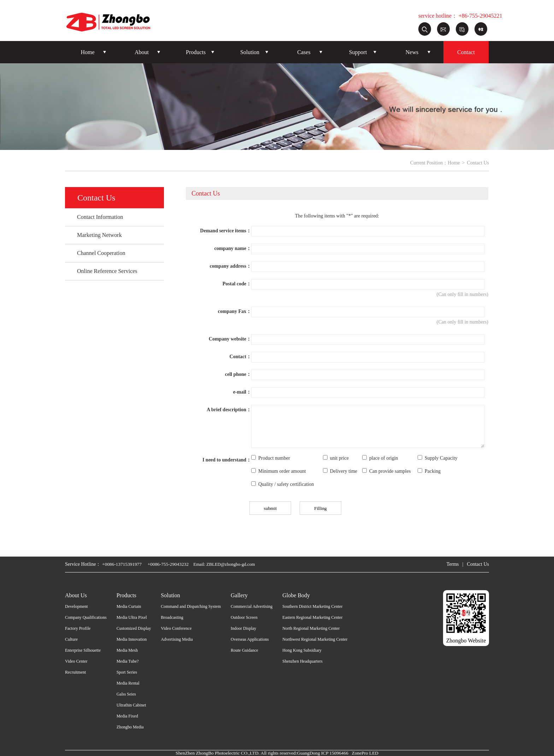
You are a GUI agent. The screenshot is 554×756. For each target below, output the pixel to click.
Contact (466, 52)
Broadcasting (172, 617)
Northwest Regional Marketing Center (315, 639)
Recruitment (75, 672)
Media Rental (128, 683)
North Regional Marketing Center (311, 628)
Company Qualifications (86, 617)
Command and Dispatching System (191, 606)
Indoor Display (243, 628)
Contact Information (100, 217)
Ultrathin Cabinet (131, 705)
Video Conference (176, 628)
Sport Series (127, 672)
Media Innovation (132, 639)
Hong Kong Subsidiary (302, 650)
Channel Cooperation (101, 253)
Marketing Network (99, 235)
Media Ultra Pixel (132, 617)
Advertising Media (177, 639)
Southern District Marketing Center (312, 606)
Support (358, 52)
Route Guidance (244, 650)
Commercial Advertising (252, 606)
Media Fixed (127, 716)
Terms (453, 564)
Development (76, 606)
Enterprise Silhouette (83, 650)
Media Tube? (128, 661)
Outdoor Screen (244, 617)
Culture (71, 639)
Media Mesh (127, 650)
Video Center (76, 661)
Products (196, 52)
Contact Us (478, 564)
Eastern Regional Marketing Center (312, 617)
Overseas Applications (250, 639)
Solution (250, 52)
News (412, 52)
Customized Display (134, 628)
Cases (304, 52)
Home (87, 52)
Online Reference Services (107, 271)
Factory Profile (78, 628)
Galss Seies (126, 694)
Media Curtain (129, 606)
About (142, 52)
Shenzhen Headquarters (302, 661)
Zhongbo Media (130, 727)
